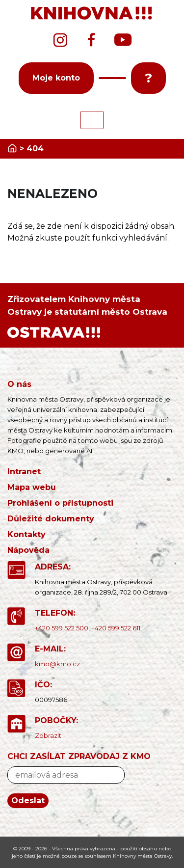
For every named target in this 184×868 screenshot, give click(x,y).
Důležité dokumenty (51, 519)
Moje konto (56, 78)
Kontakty (26, 534)
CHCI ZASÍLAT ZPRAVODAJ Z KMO (79, 756)
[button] (112, 78)
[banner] (92, 14)
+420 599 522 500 (62, 628)
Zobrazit (48, 735)
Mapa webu (32, 487)
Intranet (24, 472)
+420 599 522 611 (116, 628)
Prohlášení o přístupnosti (60, 503)
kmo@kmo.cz (57, 664)
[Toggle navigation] (92, 120)
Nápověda (28, 550)
